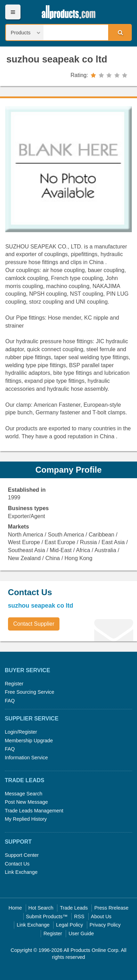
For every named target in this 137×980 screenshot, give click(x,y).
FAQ (10, 701)
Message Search (24, 794)
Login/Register (21, 732)
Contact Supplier (34, 624)
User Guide (81, 933)
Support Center (22, 855)
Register (14, 684)
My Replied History (26, 819)
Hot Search (41, 908)
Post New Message (26, 802)
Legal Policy (70, 925)
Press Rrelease (111, 908)
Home (15, 908)
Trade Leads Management (34, 811)
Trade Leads (74, 908)
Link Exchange (21, 872)
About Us (101, 916)
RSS (79, 916)
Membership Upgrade (29, 741)
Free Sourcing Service (30, 692)
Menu (13, 12)
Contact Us (17, 864)
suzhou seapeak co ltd (57, 59)
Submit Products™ (47, 916)
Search (120, 32)
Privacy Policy (105, 925)
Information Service (26, 758)
